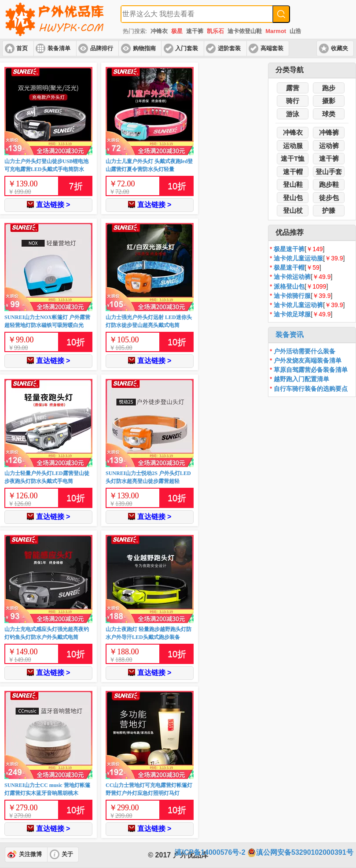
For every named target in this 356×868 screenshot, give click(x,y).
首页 (22, 48)
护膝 (329, 210)
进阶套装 (229, 48)
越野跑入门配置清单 (301, 379)
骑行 (293, 101)
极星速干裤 (289, 249)
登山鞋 (293, 184)
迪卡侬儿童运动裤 (298, 305)
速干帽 (293, 172)
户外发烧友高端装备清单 (308, 360)
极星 (177, 31)
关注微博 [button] (30, 854)
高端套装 (272, 48)
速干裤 (195, 31)
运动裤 (329, 146)
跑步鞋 (329, 184)
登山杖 (293, 210)
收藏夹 (339, 48)
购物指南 (144, 48)
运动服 (293, 146)
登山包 (293, 198)
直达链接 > (49, 205)
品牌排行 (102, 48)
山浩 (295, 31)
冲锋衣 (159, 31)
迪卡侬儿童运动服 (298, 258)
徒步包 (329, 198)
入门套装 (187, 48)
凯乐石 (215, 31)
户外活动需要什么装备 (305, 351)
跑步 (329, 88)
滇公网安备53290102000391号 (300, 853)
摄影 (329, 101)
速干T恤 (293, 158)
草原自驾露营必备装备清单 (311, 370)
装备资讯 (290, 335)
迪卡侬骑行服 (292, 296)
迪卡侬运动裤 (292, 277)
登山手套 (329, 172)
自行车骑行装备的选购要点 (311, 389)
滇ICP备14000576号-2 (210, 852)
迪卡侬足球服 (292, 314)
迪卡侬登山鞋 (245, 31)
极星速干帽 (289, 267)
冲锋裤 (329, 132)
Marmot (276, 31)
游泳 (293, 114)
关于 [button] (67, 854)
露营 (293, 88)
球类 (329, 114)
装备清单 (59, 48)
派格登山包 (289, 286)
